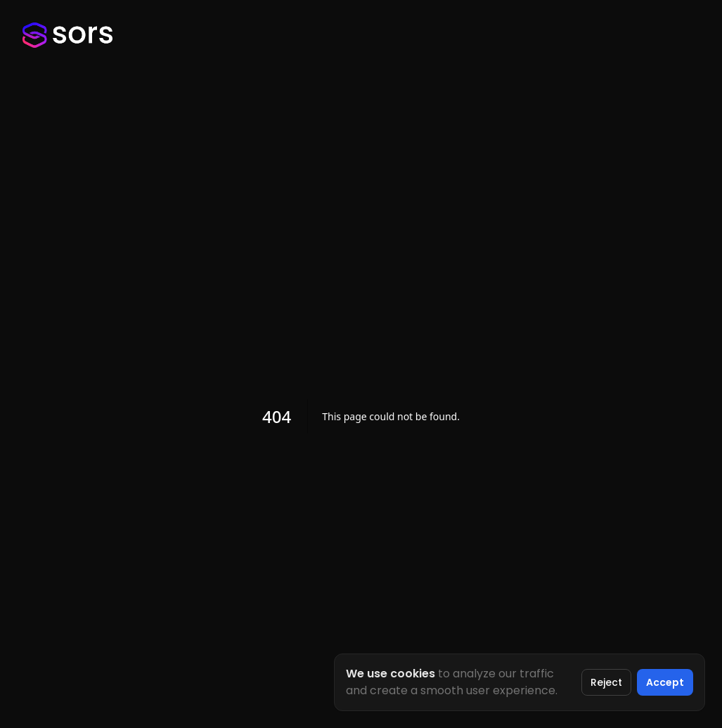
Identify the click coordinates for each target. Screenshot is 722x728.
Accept (665, 682)
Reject (606, 682)
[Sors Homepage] (67, 35)
